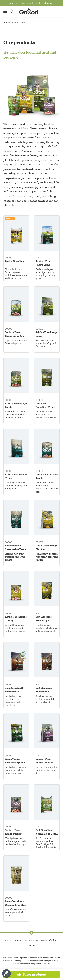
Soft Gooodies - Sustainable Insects (44, 690)
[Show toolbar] (6, 974)
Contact (7, 941)
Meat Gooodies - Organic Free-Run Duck (15, 903)
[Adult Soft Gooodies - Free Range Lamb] (47, 375)
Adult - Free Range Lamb (47, 334)
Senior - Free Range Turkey (13, 832)
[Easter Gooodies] (16, 233)
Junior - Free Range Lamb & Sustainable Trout (15, 334)
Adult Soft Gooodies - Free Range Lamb (45, 405)
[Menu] (4, 11)
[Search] (12, 11)
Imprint (18, 941)
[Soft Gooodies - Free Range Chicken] (47, 589)
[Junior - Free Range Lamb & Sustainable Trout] (16, 304)
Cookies (32, 946)
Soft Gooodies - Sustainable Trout (15, 547)
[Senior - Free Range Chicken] (47, 731)
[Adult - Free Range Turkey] (16, 589)
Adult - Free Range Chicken (47, 547)
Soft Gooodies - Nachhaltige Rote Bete (46, 832)
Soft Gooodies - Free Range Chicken (44, 619)
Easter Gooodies (14, 261)
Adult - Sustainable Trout (16, 476)
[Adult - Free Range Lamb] (47, 304)
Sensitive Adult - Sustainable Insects (15, 690)
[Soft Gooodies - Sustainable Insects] (47, 660)
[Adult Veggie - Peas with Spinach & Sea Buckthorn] (16, 731)
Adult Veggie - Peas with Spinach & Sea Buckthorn (16, 761)
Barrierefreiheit (49, 941)
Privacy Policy (31, 941)
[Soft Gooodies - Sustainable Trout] (16, 518)
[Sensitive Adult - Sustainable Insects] (16, 660)
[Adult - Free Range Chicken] (47, 518)
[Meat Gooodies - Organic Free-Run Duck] (16, 873)
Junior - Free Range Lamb (43, 263)
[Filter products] (32, 974)
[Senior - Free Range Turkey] (16, 802)
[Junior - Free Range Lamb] (47, 233)
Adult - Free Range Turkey (16, 618)
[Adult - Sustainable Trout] (16, 446)
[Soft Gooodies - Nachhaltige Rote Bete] (47, 802)
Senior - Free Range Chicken (44, 761)
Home (7, 22)
